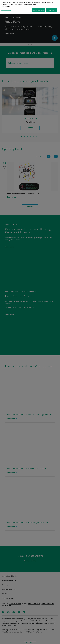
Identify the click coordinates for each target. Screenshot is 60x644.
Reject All (52, 10)
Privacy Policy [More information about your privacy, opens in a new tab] (6, 6)
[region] (30, 7)
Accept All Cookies (38, 10)
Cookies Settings (6, 10)
